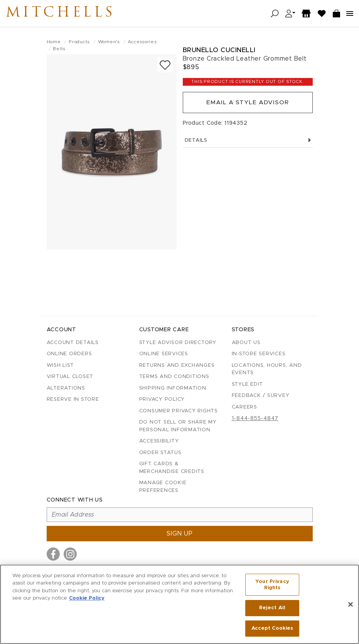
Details (248, 142)
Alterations (66, 388)
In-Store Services (259, 354)
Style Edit (248, 384)
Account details (73, 343)
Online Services (164, 354)
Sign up (180, 534)
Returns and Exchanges (177, 365)
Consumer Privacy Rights (179, 411)
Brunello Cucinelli (219, 50)
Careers (244, 407)
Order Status (160, 453)
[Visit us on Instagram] (70, 554)
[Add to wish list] (165, 65)
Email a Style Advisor (248, 103)
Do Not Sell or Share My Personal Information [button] (178, 426)
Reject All (272, 608)
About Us (246, 343)
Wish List (60, 365)
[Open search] (275, 14)
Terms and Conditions (174, 377)
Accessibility (159, 441)
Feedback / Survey (261, 396)
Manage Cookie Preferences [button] (163, 487)
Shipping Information (173, 388)
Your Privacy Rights (272, 586)
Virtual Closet (70, 377)
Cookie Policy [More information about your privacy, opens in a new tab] (87, 599)
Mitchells (65, 14)
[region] (179, 604)
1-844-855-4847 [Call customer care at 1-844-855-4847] (255, 419)
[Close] (351, 605)
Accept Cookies (272, 628)
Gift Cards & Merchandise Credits (172, 468)
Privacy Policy (162, 399)
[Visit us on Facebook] (53, 554)
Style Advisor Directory (178, 343)
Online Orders (69, 354)
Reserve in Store (73, 399)
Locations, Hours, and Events (267, 369)
